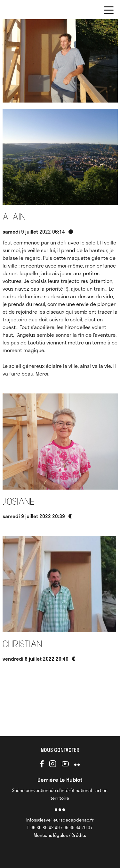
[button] (109, 11)
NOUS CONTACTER (60, 750)
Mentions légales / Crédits (60, 835)
